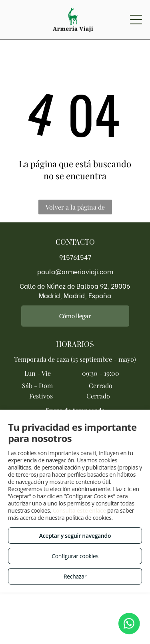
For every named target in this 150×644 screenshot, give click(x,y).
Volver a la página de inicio (75, 209)
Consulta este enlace (79, 510)
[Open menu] (136, 20)
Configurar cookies (75, 556)
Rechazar (75, 576)
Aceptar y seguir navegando (75, 536)
